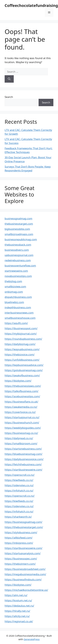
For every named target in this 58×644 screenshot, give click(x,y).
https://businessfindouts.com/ (23, 579)
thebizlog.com (13, 281)
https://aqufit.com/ (16, 323)
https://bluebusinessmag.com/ (24, 454)
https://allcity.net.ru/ (17, 616)
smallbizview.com (15, 286)
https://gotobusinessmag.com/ (24, 370)
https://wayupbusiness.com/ (22, 349)
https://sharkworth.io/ (18, 517)
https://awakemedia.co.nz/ (21, 407)
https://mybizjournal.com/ (21, 334)
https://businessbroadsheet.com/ (25, 569)
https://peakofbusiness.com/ (22, 375)
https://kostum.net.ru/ (18, 600)
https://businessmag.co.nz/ (21, 433)
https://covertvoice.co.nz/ (20, 412)
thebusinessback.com (18, 245)
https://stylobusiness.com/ (21, 532)
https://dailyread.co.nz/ (19, 438)
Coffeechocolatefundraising (31, 5)
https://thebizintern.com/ (20, 564)
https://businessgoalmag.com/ (23, 522)
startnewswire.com (16, 271)
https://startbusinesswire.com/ (24, 470)
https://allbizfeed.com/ (19, 538)
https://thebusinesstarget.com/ (24, 527)
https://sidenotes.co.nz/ (19, 485)
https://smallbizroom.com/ (21, 443)
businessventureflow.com (20, 266)
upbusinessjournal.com (19, 255)
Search (9, 97)
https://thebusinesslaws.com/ (23, 386)
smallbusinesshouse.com (20, 318)
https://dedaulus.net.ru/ (19, 606)
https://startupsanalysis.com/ (23, 553)
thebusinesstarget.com (19, 224)
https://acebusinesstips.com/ (22, 396)
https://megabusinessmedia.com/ (25, 574)
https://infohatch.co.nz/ (19, 491)
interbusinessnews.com (19, 313)
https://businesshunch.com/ (22, 422)
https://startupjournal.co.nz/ (22, 417)
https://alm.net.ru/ (16, 595)
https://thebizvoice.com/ (20, 354)
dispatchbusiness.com (18, 297)
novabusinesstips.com (18, 276)
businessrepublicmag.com (21, 239)
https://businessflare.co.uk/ (21, 402)
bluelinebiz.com (14, 302)
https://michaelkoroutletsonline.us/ (26, 590)
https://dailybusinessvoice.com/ (24, 459)
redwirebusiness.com (18, 260)
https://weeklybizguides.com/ (23, 428)
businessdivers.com (17, 250)
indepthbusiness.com (18, 307)
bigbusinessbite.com (17, 229)
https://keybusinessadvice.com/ (24, 365)
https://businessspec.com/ (21, 559)
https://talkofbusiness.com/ (22, 391)
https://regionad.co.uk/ (19, 621)
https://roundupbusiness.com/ (23, 339)
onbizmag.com (14, 292)
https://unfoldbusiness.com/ (22, 360)
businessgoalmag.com (18, 218)
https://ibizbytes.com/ (18, 381)
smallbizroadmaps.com (19, 234)
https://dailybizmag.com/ (20, 344)
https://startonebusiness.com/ (23, 449)
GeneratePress (32, 639)
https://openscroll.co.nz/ (20, 475)
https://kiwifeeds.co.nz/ (19, 480)
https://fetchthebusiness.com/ (23, 464)
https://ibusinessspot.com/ (21, 328)
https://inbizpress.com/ (19, 543)
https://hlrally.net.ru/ (17, 611)
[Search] (9, 79)
